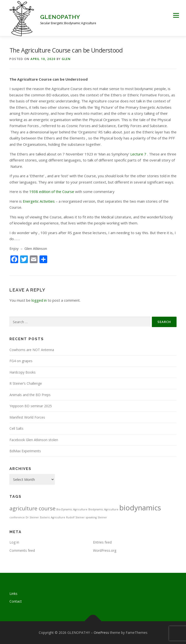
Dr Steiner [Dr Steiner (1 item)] (32, 517)
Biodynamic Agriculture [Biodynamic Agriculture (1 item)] (103, 509)
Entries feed (102, 542)
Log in (14, 542)
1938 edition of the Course (52, 192)
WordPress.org (105, 550)
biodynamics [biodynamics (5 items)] (140, 508)
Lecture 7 (138, 154)
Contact (16, 601)
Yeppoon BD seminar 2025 (31, 406)
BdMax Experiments (25, 451)
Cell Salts (16, 428)
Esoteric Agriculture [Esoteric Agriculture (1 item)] (53, 517)
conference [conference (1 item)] (17, 517)
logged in (39, 300)
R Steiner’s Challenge (26, 383)
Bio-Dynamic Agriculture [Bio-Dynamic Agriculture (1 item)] (72, 509)
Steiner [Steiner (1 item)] (102, 517)
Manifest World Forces (27, 417)
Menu (176, 15)
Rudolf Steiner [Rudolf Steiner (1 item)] (75, 517)
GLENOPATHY (60, 17)
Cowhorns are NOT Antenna (32, 350)
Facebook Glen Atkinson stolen (34, 440)
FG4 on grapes (21, 361)
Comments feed (22, 550)
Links (13, 594)
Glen (66, 59)
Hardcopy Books (23, 372)
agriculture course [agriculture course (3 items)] (32, 508)
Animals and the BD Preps (30, 395)
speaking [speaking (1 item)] (91, 517)
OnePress (101, 632)
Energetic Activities (39, 201)
